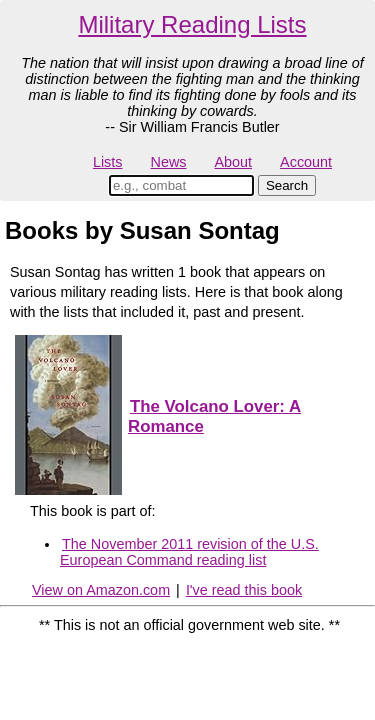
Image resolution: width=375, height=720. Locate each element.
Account (306, 162)
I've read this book (244, 590)
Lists (108, 162)
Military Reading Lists (192, 24)
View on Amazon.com (101, 590)
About (233, 162)
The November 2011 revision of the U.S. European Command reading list (189, 552)
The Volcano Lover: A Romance (214, 416)
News (169, 162)
